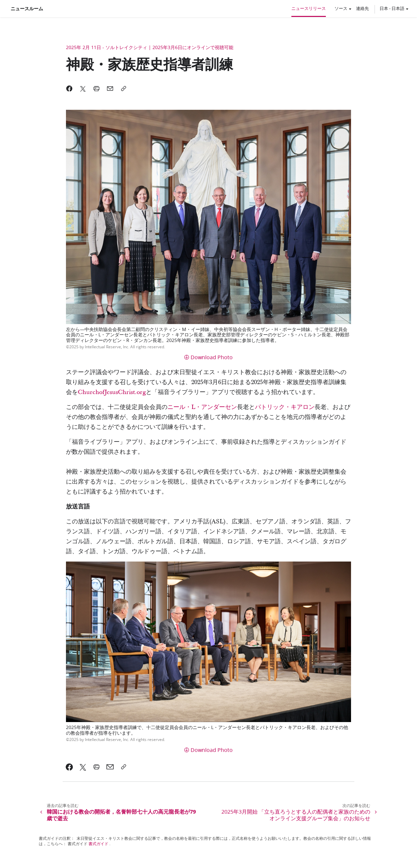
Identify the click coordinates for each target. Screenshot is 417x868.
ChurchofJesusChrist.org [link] (112, 392)
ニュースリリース (309, 8)
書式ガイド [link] (98, 844)
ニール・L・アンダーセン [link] (202, 407)
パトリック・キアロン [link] (285, 407)
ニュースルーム (27, 9)
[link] (69, 767)
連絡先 (362, 8)
